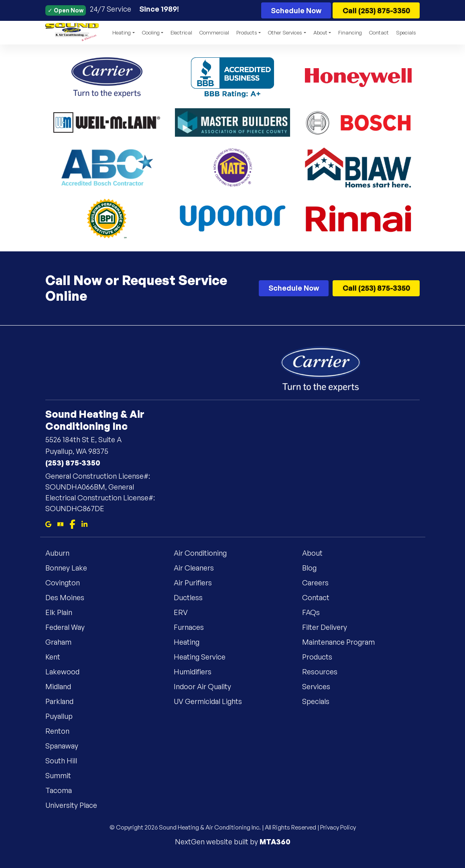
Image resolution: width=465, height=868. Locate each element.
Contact (379, 32)
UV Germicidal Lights (213, 701)
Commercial (214, 32)
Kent (58, 657)
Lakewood (67, 672)
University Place (76, 805)
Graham (63, 642)
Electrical (181, 32)
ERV (186, 612)
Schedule (296, 10)
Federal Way (70, 627)
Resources (325, 672)
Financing (350, 32)
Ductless (193, 597)
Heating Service (204, 657)
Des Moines (70, 597)
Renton (62, 731)
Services (321, 686)
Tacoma (63, 790)
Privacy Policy (338, 827)
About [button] (320, 32)
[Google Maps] (48, 523)
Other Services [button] (285, 32)
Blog (314, 568)
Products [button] (247, 32)
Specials (406, 32)
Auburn (62, 553)
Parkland (64, 701)
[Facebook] (72, 523)
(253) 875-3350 (73, 463)
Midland (63, 686)
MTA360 (275, 842)
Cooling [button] (151, 32)
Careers (320, 583)
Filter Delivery (329, 627)
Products (322, 657)
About (317, 553)
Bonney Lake (71, 568)
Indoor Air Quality (207, 686)
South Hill (66, 761)
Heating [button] (122, 32)
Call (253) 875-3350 (376, 10)
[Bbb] (60, 523)
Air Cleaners (199, 568)
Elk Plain (64, 612)
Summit (63, 775)
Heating (191, 642)
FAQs (316, 612)
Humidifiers (197, 672)
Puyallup (64, 716)
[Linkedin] (84, 523)
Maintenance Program (343, 642)
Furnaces (194, 627)
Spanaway (67, 746)
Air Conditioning (205, 553)
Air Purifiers (198, 583)
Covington (67, 583)
